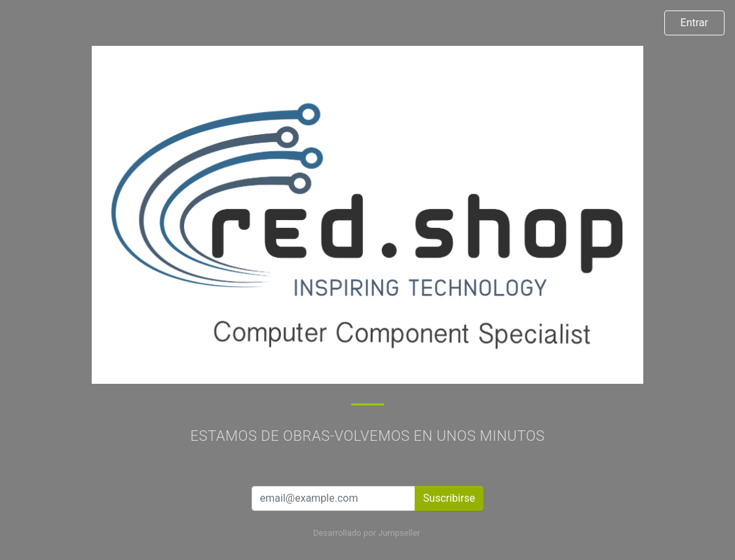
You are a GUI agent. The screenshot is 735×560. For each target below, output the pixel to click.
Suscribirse (449, 498)
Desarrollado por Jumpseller (367, 533)
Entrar (694, 23)
